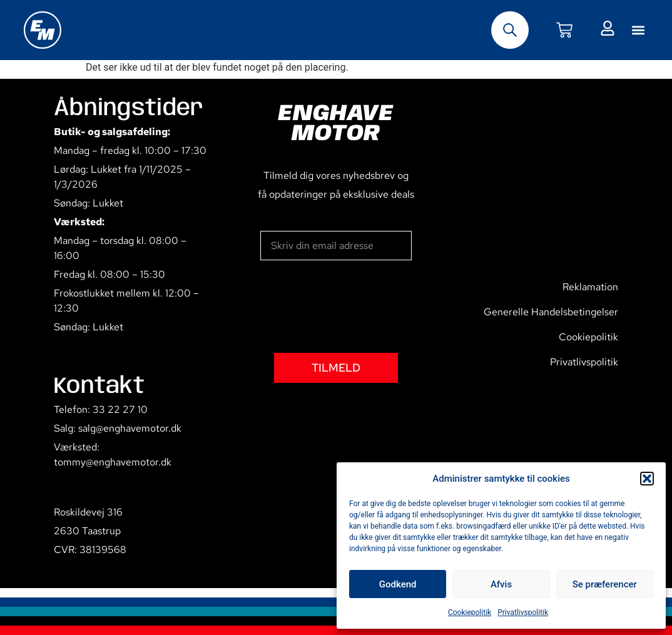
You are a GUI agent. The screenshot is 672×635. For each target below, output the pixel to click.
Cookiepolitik (470, 612)
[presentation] (355, 307)
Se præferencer (605, 584)
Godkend (398, 584)
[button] (647, 479)
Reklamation (590, 287)
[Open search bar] (510, 30)
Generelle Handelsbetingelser (551, 312)
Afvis (501, 584)
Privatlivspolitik (523, 612)
